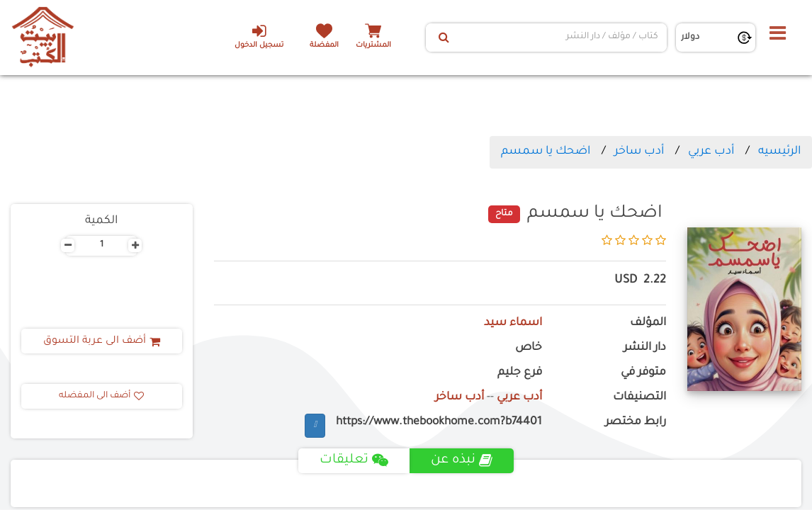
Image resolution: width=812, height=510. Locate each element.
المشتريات (373, 46)
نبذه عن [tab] (462, 460)
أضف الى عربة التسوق (102, 341)
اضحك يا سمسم (546, 152)
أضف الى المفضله (101, 396)
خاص (529, 348)
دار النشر (645, 348)
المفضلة (324, 46)
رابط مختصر (636, 423)
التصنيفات (639, 398)
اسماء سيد (513, 323)
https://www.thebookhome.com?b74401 (439, 423)
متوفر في (643, 373)
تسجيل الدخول (259, 36)
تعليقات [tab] (354, 460)
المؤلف (648, 323)
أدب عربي (711, 152)
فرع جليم (520, 373)
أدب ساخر (639, 152)
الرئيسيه (779, 152)
